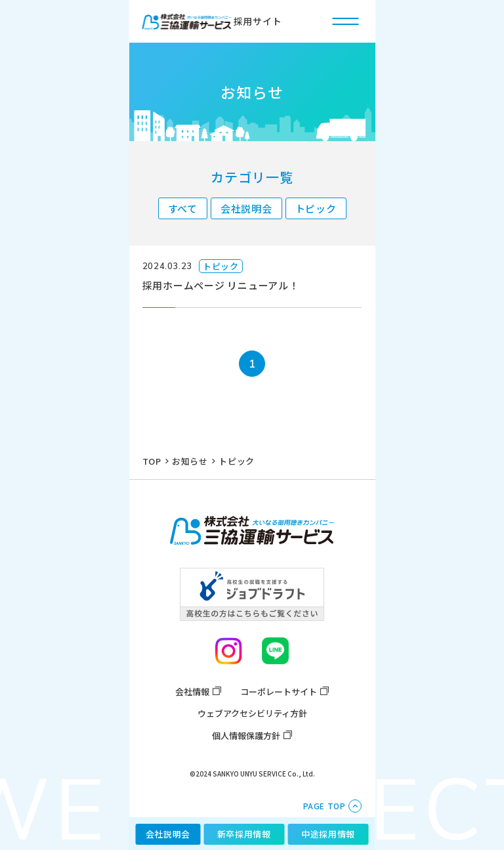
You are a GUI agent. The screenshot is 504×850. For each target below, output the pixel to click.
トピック (316, 208)
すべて (183, 208)
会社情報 (192, 691)
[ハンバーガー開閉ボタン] (346, 21)
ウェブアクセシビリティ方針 (252, 713)
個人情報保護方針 (246, 735)
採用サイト (212, 22)
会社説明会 (246, 208)
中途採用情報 (328, 834)
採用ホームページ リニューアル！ (221, 285)
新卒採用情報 (244, 834)
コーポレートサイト (279, 691)
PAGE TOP (325, 806)
